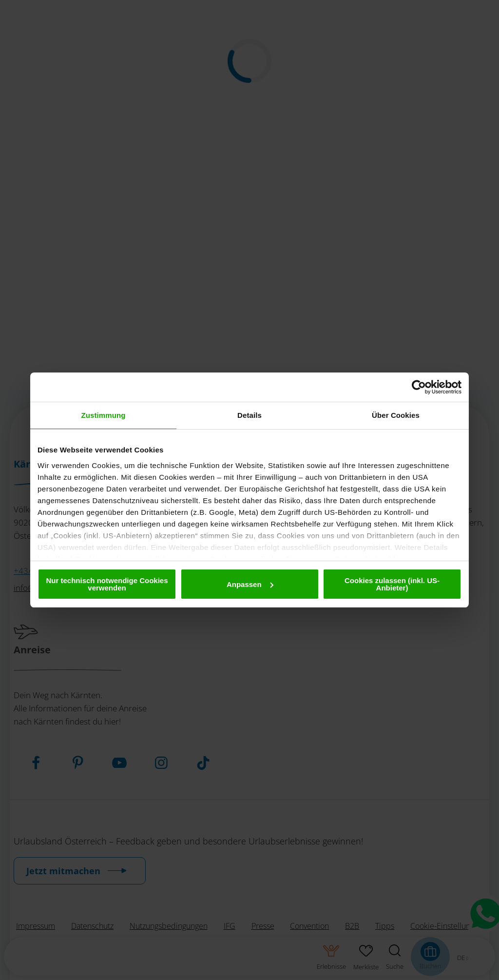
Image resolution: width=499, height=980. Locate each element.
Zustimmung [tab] (104, 415)
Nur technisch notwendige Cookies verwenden (107, 584)
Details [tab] (249, 415)
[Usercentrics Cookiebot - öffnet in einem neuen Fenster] (419, 387)
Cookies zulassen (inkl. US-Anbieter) (392, 584)
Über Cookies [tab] (396, 415)
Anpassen (250, 584)
